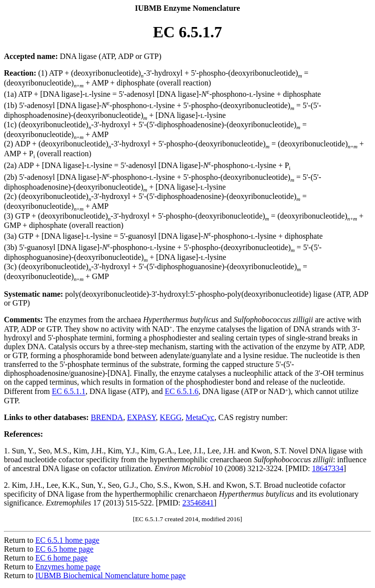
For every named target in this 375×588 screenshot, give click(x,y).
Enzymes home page (68, 567)
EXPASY (141, 417)
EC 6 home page (61, 558)
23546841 (198, 503)
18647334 (328, 468)
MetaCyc (200, 417)
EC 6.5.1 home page (67, 540)
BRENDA (107, 417)
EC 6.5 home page (64, 549)
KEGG (171, 417)
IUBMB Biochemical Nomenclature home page (111, 575)
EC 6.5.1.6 (181, 392)
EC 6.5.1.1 (68, 392)
